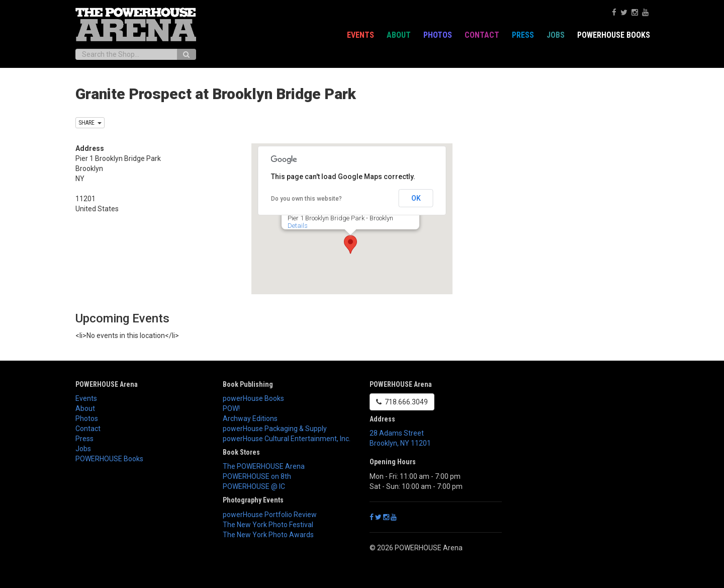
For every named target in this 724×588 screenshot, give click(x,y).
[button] (350, 244)
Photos (438, 35)
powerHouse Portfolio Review (270, 515)
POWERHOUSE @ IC (254, 486)
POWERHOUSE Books (614, 35)
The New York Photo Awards (268, 535)
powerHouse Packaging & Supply (275, 429)
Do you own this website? (306, 199)
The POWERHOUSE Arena (264, 466)
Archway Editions (250, 418)
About (399, 35)
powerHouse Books (253, 398)
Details (298, 226)
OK (416, 198)
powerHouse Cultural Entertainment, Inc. (287, 439)
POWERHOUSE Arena (107, 384)
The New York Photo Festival (268, 525)
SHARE (90, 123)
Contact (482, 35)
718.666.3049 (402, 402)
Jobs (556, 35)
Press (523, 35)
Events (360, 35)
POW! (231, 408)
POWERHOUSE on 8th (257, 476)
